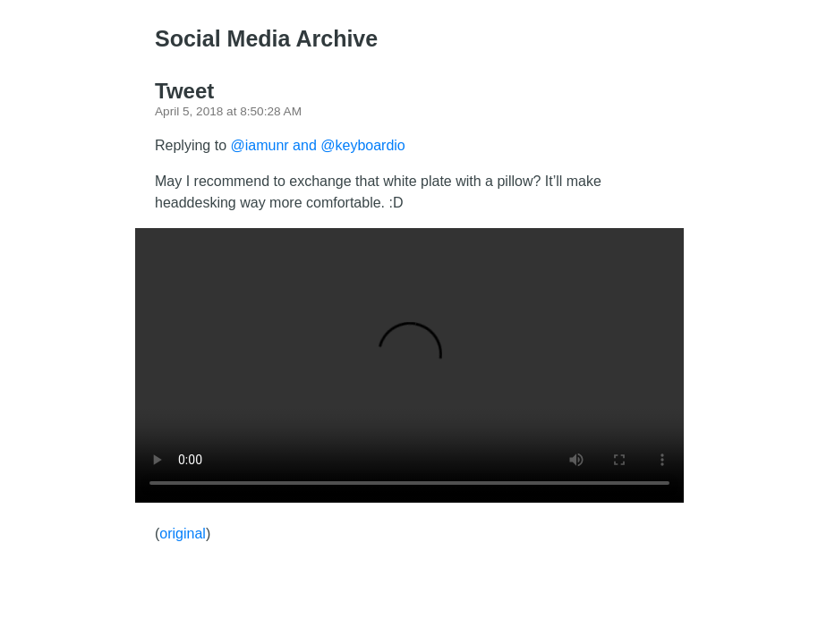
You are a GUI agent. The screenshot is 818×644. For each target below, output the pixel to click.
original (183, 534)
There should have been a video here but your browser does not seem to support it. (409, 365)
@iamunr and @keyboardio (318, 145)
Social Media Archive (266, 38)
